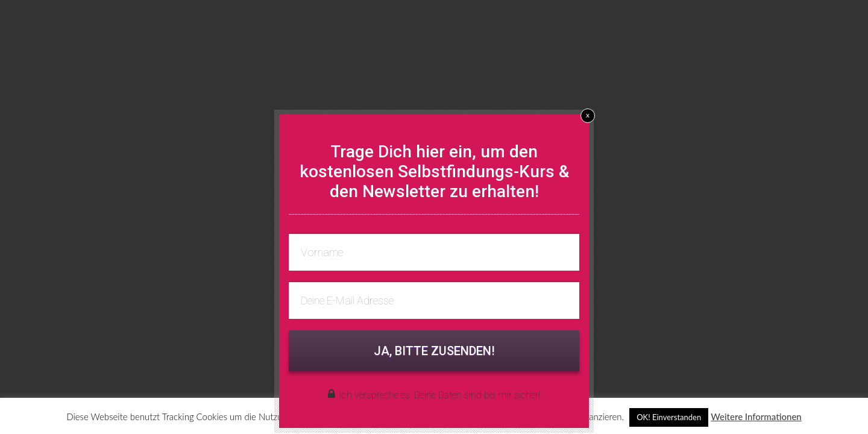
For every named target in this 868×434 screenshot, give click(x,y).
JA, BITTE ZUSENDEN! (434, 351)
